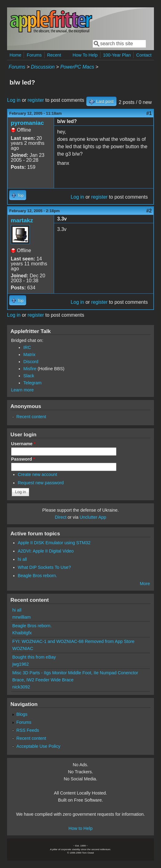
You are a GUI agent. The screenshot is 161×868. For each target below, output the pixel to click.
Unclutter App (93, 517)
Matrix (29, 355)
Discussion (43, 67)
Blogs (22, 714)
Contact (144, 55)
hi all (22, 559)
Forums (34, 55)
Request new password (41, 483)
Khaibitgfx (22, 633)
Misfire (30, 369)
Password (23, 459)
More (145, 584)
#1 (149, 113)
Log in (14, 100)
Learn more (22, 390)
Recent (54, 55)
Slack (29, 376)
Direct (61, 517)
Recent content (31, 417)
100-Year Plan (117, 55)
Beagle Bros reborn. (37, 576)
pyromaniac (27, 123)
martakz (22, 220)
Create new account (37, 474)
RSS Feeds (28, 730)
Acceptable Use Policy (38, 746)
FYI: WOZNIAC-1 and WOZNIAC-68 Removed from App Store (73, 641)
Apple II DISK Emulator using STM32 (54, 543)
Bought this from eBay (34, 657)
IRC (27, 347)
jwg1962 (21, 664)
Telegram (32, 383)
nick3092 (21, 687)
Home (15, 55)
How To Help (85, 55)
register (36, 100)
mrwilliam (22, 617)
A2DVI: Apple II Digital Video (46, 551)
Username (23, 444)
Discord (31, 362)
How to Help (80, 828)
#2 (149, 211)
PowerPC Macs (77, 67)
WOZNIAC (23, 648)
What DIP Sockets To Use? (44, 567)
